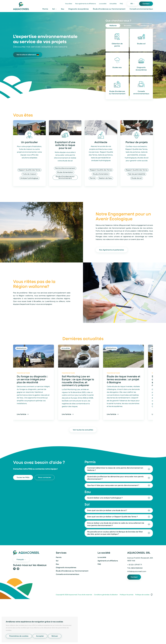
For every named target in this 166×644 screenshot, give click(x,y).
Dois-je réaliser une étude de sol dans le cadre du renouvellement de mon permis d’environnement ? (116, 524)
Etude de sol (137, 178)
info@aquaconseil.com (137, 572)
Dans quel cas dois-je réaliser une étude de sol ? (107, 511)
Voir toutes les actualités (83, 430)
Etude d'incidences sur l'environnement (117, 93)
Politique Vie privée (126, 595)
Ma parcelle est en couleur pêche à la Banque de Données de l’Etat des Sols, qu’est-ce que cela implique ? (115, 533)
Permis (45, 9)
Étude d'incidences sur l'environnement (109, 9)
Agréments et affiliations (108, 561)
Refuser (55, 636)
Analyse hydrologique (29, 178)
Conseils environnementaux (141, 9)
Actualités (113, 4)
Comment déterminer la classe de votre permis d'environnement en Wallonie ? (115, 469)
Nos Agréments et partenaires (112, 250)
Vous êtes (69, 4)
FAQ (121, 4)
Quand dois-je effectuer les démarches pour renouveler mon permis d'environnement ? (115, 478)
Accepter (40, 636)
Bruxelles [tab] (128, 26)
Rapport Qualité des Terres (29, 170)
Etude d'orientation (65, 172)
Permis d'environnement (65, 168)
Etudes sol (141, 44)
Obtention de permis (117, 45)
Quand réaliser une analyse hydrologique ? (105, 498)
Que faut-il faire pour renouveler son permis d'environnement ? (113, 485)
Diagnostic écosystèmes (79, 9)
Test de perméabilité (137, 174)
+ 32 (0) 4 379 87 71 (135, 565)
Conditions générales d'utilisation (105, 595)
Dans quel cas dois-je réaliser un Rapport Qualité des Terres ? (112, 517)
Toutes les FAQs (23, 478)
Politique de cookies (142, 595)
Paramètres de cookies (19, 636)
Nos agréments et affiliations (86, 4)
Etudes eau (117, 68)
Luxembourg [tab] (144, 26)
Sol (57, 561)
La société (103, 4)
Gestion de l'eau (105, 178)
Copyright (59, 595)
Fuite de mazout (29, 174)
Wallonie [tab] (113, 26)
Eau (63, 9)
